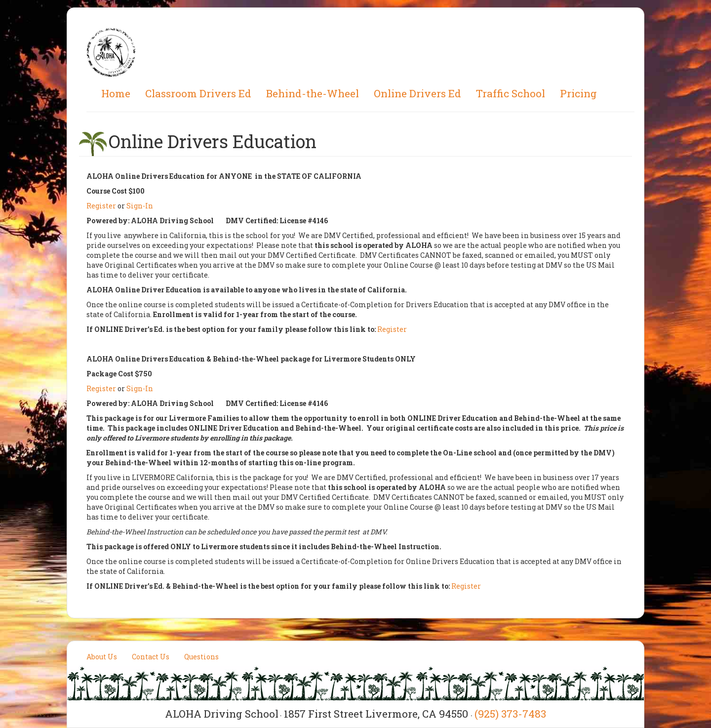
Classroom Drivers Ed (198, 93)
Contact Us (151, 657)
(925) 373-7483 (510, 714)
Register (101, 206)
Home (116, 93)
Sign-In (140, 206)
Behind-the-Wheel (313, 93)
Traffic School (511, 93)
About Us (102, 657)
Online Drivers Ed (417, 93)
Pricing (578, 93)
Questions (201, 657)
